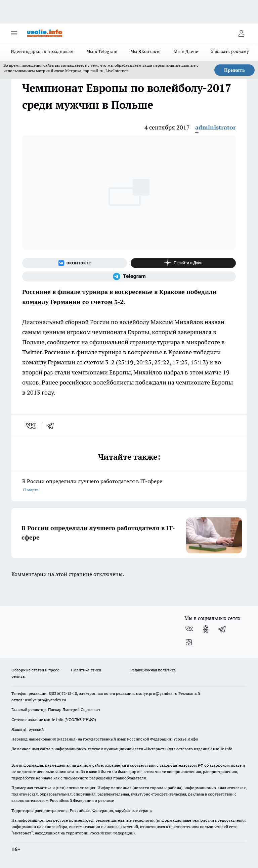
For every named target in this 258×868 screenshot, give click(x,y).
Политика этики (86, 670)
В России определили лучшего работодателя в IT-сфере (129, 486)
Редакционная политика (153, 670)
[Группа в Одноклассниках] (206, 629)
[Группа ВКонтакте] (75, 263)
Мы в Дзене (186, 51)
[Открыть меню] (14, 33)
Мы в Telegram (102, 51)
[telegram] (52, 426)
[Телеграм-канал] (129, 276)
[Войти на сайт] (241, 33)
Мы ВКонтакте (146, 51)
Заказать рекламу (230, 51)
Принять (234, 70)
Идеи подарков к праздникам (42, 51)
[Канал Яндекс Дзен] (183, 263)
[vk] (31, 426)
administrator (216, 127)
